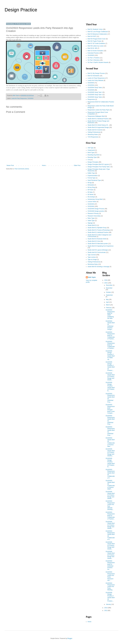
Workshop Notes (93, 135)
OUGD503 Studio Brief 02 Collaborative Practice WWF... (110, 485)
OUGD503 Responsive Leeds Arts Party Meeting (110, 587)
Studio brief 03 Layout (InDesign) (98, 250)
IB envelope (91, 197)
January (109, 604)
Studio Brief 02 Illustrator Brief (97, 239)
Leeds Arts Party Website (95, 80)
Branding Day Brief (93, 155)
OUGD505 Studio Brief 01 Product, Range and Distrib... (110, 376)
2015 (106, 283)
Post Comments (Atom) (22, 169)
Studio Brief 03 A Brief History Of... (98, 125)
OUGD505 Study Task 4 (95, 95)
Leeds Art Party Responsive (19, 98)
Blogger (70, 638)
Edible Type (91, 173)
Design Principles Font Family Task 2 (99, 167)
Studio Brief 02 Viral (94, 241)
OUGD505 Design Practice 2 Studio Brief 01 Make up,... (110, 355)
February (109, 308)
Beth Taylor (92, 277)
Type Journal (92, 255)
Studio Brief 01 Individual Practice (98, 119)
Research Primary (93, 213)
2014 (106, 608)
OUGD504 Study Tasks (95, 88)
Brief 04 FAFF (92, 36)
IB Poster (90, 190)
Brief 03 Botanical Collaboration (97, 34)
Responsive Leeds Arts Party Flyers (99, 110)
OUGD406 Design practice (96, 211)
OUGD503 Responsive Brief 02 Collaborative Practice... (110, 336)
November (109, 288)
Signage (90, 223)
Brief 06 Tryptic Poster (94, 41)
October (109, 292)
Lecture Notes (92, 202)
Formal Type (91, 178)
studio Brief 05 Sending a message (98, 267)
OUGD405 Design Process (96, 209)
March (108, 305)
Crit (89, 160)
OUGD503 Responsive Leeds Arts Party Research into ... (110, 576)
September (109, 295)
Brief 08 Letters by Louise (95, 46)
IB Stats (90, 192)
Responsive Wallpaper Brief (96, 116)
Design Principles (93, 162)
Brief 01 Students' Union (95, 29)
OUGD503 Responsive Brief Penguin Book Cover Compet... (110, 409)
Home (44, 165)
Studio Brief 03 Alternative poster (98, 244)
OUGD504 (91, 85)
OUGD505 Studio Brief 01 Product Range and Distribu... (110, 452)
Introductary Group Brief (95, 199)
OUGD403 (91, 204)
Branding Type (92, 157)
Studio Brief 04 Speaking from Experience (101, 246)
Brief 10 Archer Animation (95, 51)
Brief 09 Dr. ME (92, 48)
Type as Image (92, 260)
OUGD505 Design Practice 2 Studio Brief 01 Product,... (110, 366)
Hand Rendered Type (94, 180)
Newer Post (10, 165)
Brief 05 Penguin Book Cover (97, 39)
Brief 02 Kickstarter (93, 76)
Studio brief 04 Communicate (97, 252)
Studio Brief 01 (92, 225)
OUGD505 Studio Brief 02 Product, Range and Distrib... (110, 555)
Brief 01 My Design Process (96, 73)
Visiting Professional (94, 132)
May (107, 300)
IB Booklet (91, 185)
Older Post (77, 165)
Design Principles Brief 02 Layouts (98, 164)
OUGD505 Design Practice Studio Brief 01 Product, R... (110, 387)
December (109, 285)
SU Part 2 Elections (94, 60)
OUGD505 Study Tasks (95, 97)
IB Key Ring (91, 187)
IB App (90, 183)
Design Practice (21, 10)
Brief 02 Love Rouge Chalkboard (98, 32)
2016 (106, 280)
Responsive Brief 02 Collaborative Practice (101, 102)
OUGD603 (91, 55)
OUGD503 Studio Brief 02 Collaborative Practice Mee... (110, 442)
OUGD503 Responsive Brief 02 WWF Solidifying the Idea (110, 314)
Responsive (91, 99)
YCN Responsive (93, 137)
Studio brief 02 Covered (95, 130)
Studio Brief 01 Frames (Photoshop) (99, 230)
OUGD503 (30, 98)
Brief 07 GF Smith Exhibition (96, 43)
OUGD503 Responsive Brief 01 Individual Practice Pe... (110, 565)
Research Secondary (94, 216)
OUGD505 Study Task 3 (95, 92)
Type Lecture (92, 257)
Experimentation (93, 176)
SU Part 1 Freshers (94, 58)
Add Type (91, 148)
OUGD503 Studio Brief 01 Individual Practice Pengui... (110, 325)
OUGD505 (91, 90)
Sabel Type (91, 221)
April (108, 302)
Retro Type (91, 218)
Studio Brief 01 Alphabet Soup (97, 228)
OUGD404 (91, 206)
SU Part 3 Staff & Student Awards (98, 62)
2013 (106, 611)
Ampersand (91, 150)
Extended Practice (93, 53)
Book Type (91, 153)
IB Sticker (91, 195)
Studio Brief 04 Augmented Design (98, 127)
